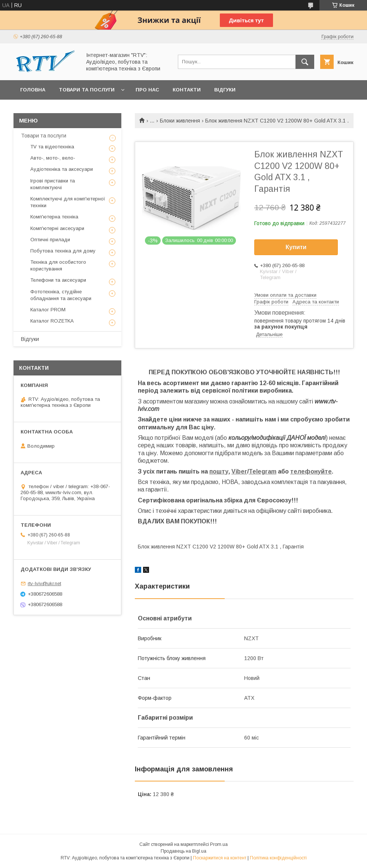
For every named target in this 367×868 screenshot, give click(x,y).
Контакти (187, 90)
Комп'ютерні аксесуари (57, 228)
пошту (219, 471)
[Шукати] (305, 62)
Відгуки (225, 90)
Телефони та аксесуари (58, 280)
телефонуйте (311, 471)
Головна (33, 90)
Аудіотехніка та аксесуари (62, 169)
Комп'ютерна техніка (54, 217)
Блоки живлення (180, 121)
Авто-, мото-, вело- (53, 158)
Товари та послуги (87, 90)
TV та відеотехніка (52, 147)
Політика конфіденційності (278, 858)
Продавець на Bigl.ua (183, 851)
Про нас (147, 90)
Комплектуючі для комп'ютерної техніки (68, 202)
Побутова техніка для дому (63, 251)
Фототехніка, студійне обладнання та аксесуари (61, 295)
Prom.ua (219, 844)
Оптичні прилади (50, 240)
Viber (239, 471)
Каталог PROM (48, 310)
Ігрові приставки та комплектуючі (53, 184)
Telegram (263, 471)
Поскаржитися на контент (220, 858)
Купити (296, 247)
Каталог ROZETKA (52, 321)
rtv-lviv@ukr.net (44, 583)
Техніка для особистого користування (58, 265)
